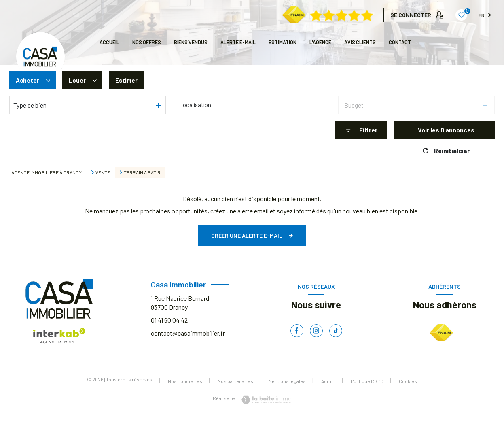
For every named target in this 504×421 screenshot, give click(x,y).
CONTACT (400, 42)
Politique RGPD (367, 381)
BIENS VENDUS (191, 42)
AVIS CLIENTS (360, 42)
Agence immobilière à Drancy (47, 172)
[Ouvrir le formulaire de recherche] (361, 130)
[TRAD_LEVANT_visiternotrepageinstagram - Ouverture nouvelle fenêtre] (316, 331)
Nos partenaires (235, 381)
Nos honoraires (185, 381)
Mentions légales (287, 381)
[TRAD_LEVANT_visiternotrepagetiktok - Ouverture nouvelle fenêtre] (336, 331)
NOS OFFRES (147, 42)
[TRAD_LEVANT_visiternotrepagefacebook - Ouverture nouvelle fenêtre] (297, 331)
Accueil (109, 42)
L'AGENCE (320, 42)
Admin (328, 381)
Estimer (128, 80)
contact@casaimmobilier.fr (188, 333)
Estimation (283, 42)
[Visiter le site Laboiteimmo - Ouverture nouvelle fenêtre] (266, 400)
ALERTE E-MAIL (238, 42)
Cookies (408, 381)
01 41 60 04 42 (169, 320)
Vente (103, 172)
